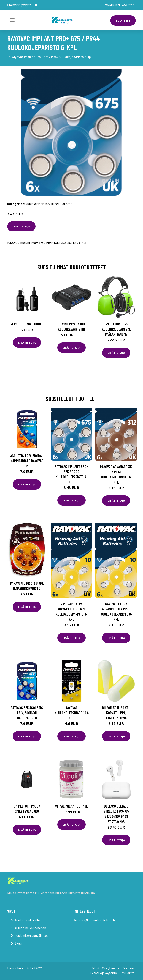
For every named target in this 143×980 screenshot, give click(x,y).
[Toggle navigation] (12, 20)
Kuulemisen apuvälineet (31, 936)
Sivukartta (127, 973)
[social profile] (36, 5)
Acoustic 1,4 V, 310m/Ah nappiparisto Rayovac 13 (27, 461)
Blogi (18, 943)
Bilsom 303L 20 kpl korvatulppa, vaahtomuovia (116, 713)
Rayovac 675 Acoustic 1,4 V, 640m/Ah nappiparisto (27, 713)
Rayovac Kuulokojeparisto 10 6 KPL (72, 713)
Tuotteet (123, 20)
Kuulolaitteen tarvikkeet (42, 204)
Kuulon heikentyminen (30, 928)
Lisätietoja (21, 226)
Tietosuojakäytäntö (103, 973)
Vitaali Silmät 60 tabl (71, 806)
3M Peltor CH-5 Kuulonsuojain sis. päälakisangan (116, 329)
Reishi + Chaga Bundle (27, 324)
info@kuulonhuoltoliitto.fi (119, 5)
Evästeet (128, 968)
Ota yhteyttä (111, 968)
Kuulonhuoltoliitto (27, 920)
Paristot (66, 204)
